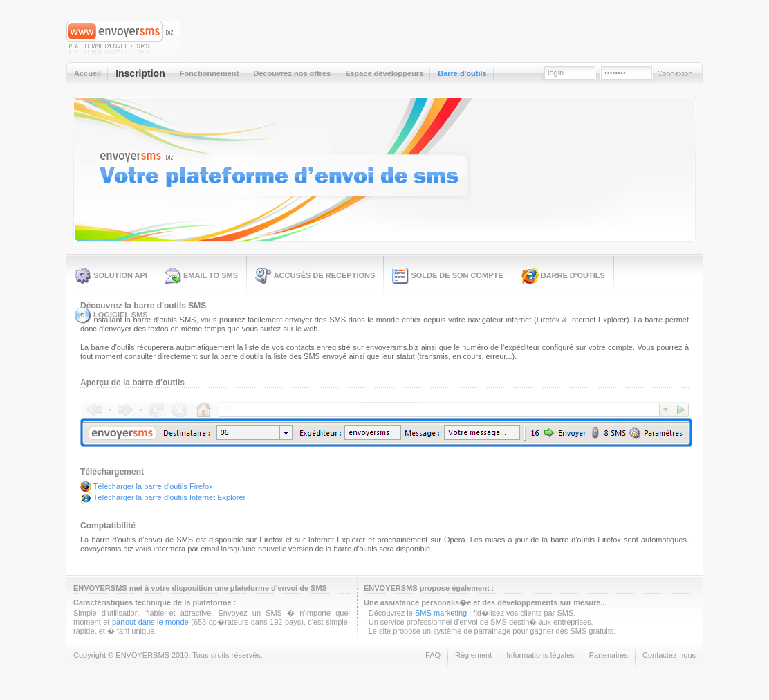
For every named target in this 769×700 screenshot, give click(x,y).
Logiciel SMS (111, 315)
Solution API (111, 276)
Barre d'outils (563, 276)
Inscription (592, 231)
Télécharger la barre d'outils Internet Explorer (169, 497)
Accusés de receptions (315, 276)
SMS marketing (441, 613)
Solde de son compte (447, 276)
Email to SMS (201, 276)
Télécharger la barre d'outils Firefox (153, 486)
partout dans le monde (150, 622)
